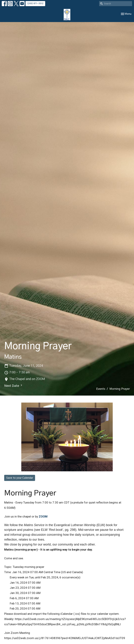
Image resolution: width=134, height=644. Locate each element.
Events (101, 389)
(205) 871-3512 (35, 4)
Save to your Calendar (20, 478)
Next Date (14, 386)
